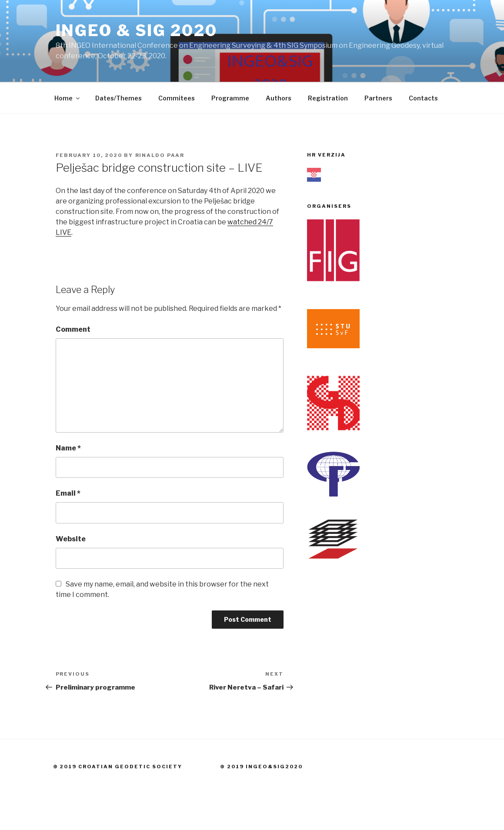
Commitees (177, 98)
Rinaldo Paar (160, 155)
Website (71, 539)
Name (68, 448)
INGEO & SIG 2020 (137, 30)
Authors (279, 98)
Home (68, 98)
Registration (328, 98)
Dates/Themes (118, 98)
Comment (73, 329)
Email (68, 493)
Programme (230, 98)
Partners (378, 98)
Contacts (423, 98)
